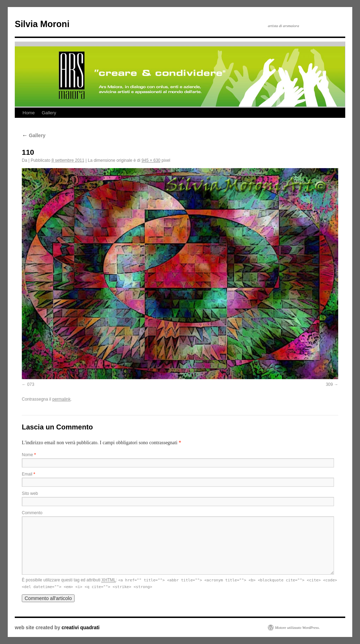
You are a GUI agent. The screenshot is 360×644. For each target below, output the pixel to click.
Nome (29, 455)
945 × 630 (151, 160)
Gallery (49, 113)
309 (329, 384)
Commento (32, 513)
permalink (62, 399)
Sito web (30, 493)
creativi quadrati (81, 627)
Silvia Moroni (42, 24)
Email (28, 474)
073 (31, 384)
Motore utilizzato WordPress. (297, 627)
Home (29, 113)
